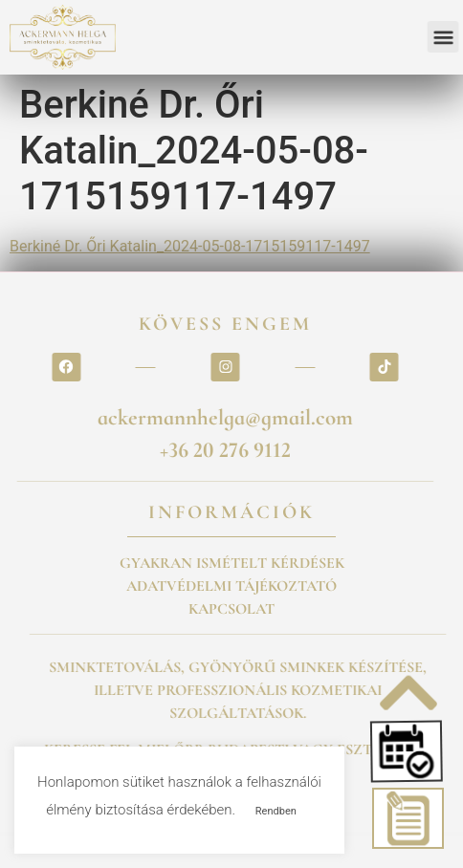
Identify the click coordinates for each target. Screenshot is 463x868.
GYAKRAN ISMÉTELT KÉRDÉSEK (232, 563)
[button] (409, 751)
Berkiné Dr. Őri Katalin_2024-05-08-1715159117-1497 (190, 246)
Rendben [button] (276, 811)
